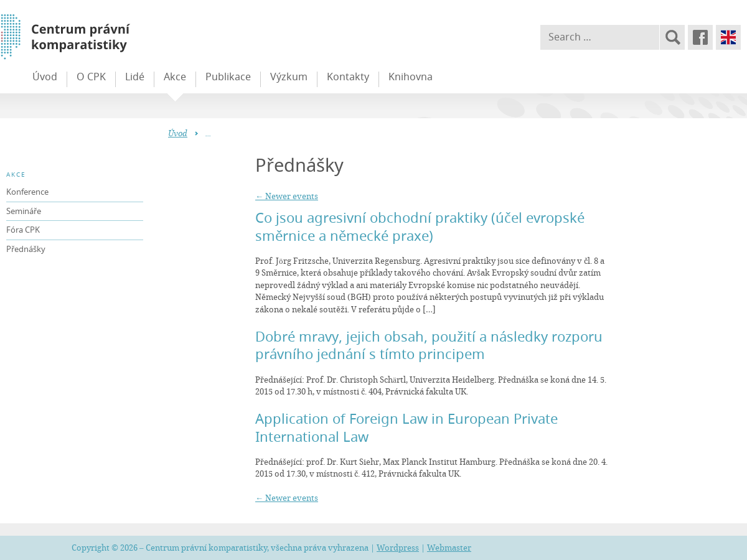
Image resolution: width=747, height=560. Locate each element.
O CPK (91, 77)
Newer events (287, 196)
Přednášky (26, 249)
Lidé (135, 77)
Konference (27, 192)
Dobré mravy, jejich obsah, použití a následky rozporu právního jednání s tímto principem (429, 345)
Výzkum (289, 77)
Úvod (45, 77)
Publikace (228, 77)
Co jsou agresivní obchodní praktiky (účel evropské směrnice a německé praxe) (420, 226)
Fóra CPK (23, 230)
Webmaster (449, 548)
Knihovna (411, 77)
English (728, 37)
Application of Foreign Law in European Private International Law (406, 427)
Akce (175, 77)
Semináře (24, 211)
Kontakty (348, 77)
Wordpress (398, 548)
